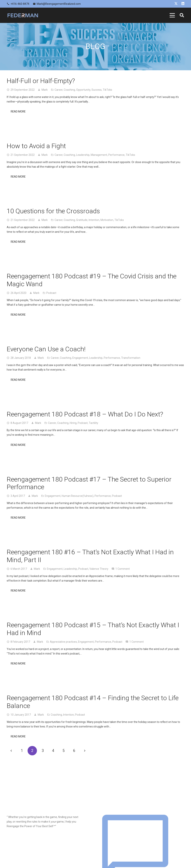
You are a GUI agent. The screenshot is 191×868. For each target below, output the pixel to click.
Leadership (83, 155)
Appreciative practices (63, 642)
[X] (176, 4)
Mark (45, 90)
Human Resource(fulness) (78, 496)
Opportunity (83, 90)
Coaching (69, 90)
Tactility (93, 423)
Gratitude (82, 220)
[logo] (23, 15)
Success (97, 90)
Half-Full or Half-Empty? (41, 81)
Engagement (80, 358)
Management (99, 155)
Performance (116, 155)
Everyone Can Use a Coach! (46, 349)
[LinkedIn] (183, 4)
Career (59, 90)
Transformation (131, 358)
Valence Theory (99, 569)
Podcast (51, 293)
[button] (172, 15)
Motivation (107, 220)
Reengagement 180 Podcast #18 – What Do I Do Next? (85, 414)
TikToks (107, 90)
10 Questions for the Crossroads (53, 211)
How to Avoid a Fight (36, 146)
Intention (94, 220)
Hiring (73, 423)
